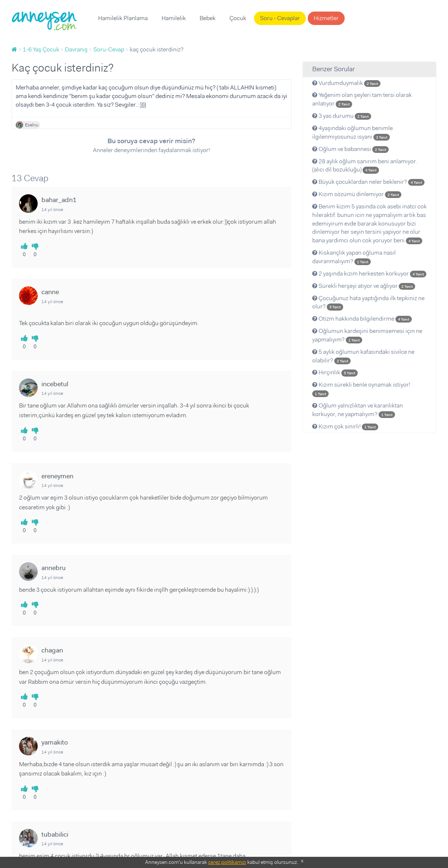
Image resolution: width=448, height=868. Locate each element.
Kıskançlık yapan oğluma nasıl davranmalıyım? (354, 257)
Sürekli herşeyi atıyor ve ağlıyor (364, 286)
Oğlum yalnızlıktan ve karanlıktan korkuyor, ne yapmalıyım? (358, 410)
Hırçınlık (335, 372)
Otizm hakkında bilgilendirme (362, 319)
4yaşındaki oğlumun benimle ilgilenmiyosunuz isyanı (353, 132)
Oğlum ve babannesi (350, 149)
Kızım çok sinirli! (345, 426)
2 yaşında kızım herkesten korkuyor (369, 273)
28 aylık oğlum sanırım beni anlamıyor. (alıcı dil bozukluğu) (365, 166)
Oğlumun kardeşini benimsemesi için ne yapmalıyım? (367, 335)
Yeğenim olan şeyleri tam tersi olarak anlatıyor (362, 99)
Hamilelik (174, 18)
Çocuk (238, 18)
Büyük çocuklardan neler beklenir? (368, 182)
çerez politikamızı (227, 862)
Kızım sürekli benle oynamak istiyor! (361, 389)
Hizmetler (326, 18)
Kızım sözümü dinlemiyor (357, 194)
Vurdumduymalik (346, 83)
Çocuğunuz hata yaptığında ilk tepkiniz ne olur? (368, 302)
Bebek (208, 18)
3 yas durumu (342, 116)
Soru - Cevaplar (280, 18)
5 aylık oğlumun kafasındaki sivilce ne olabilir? (363, 356)
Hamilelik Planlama (123, 18)
